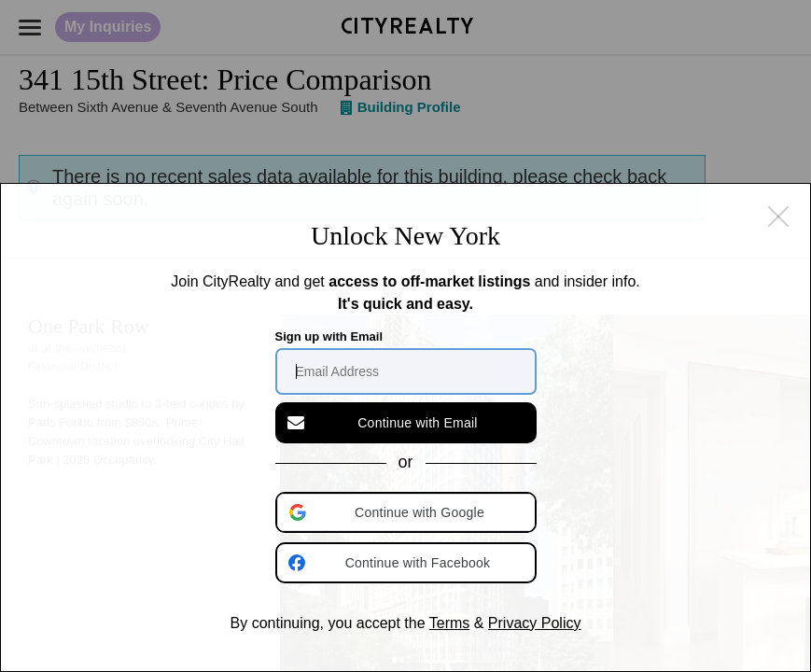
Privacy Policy (535, 623)
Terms (450, 623)
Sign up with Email (329, 336)
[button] (408, 512)
